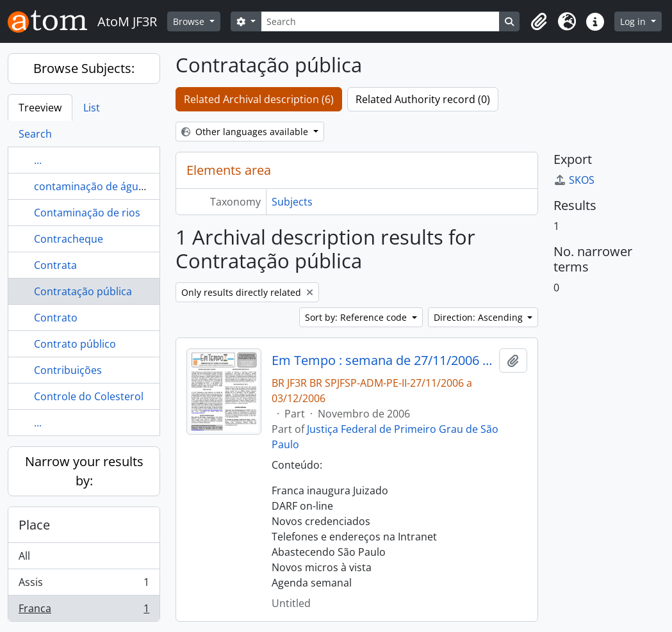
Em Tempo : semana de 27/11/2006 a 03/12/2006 (383, 361)
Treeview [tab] (40, 108)
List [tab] (92, 108)
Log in (634, 21)
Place (34, 525)
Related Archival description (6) (259, 99)
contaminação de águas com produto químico (146, 186)
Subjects (292, 202)
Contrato (56, 318)
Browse (190, 21)
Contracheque (69, 239)
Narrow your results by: (84, 471)
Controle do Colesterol (89, 396)
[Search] (381, 21)
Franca (84, 611)
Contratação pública (83, 291)
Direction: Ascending (479, 317)
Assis (84, 585)
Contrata (55, 265)
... (38, 160)
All (24, 556)
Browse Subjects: (84, 68)
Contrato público (75, 344)
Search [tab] (35, 134)
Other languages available (246, 132)
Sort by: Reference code (357, 317)
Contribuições (68, 370)
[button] (539, 22)
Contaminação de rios (87, 213)
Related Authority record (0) (423, 99)
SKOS (574, 180)
